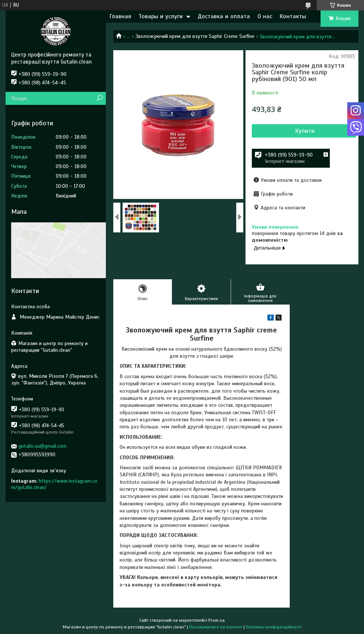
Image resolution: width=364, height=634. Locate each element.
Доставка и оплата (224, 16)
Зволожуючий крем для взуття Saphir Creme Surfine (195, 36)
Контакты (293, 16)
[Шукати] (99, 98)
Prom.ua (217, 620)
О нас (265, 16)
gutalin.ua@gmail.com (43, 446)
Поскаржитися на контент (216, 627)
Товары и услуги (161, 16)
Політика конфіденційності (274, 627)
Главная (120, 16)
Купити (305, 131)
